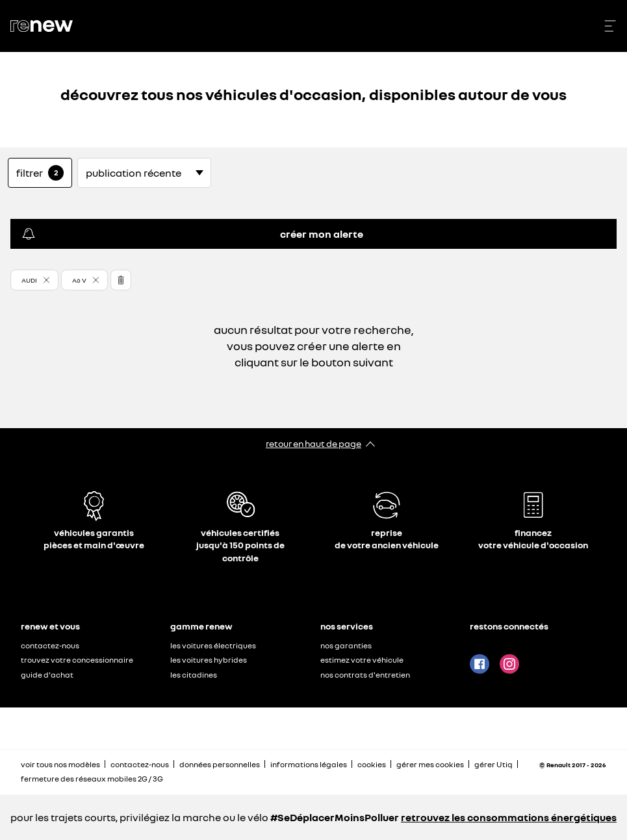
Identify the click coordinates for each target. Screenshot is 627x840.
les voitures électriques (213, 645)
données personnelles (220, 764)
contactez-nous (50, 645)
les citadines (194, 675)
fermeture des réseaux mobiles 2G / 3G (92, 779)
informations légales (309, 764)
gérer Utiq (493, 764)
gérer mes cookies (430, 765)
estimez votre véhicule (362, 660)
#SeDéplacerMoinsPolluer (335, 817)
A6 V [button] (79, 280)
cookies (372, 764)
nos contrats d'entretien (365, 675)
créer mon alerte (192, 234)
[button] (34, 280)
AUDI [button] (29, 280)
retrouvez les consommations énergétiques (509, 817)
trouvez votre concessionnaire (77, 660)
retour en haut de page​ (313, 443)
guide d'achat (47, 675)
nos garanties (346, 645)
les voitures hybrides (209, 660)
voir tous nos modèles (60, 764)
